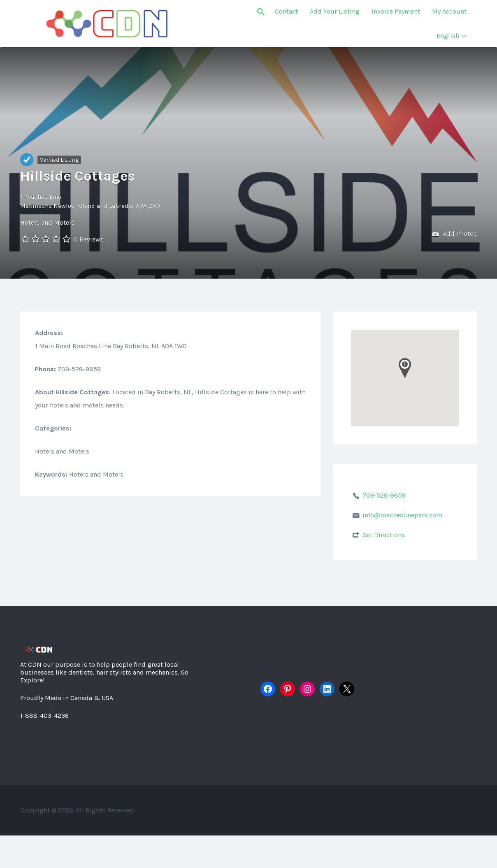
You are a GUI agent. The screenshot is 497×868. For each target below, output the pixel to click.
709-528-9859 (384, 495)
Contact (286, 11)
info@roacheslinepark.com (402, 515)
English (448, 36)
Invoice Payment (396, 11)
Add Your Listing (335, 11)
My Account (449, 11)
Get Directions (384, 535)
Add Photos (455, 234)
